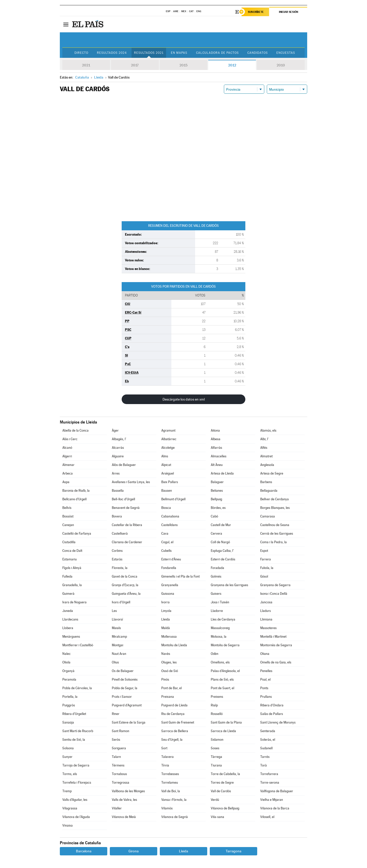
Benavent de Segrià (126, 508)
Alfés (264, 448)
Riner (116, 714)
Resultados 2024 (112, 53)
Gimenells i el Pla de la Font (180, 576)
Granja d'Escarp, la (125, 585)
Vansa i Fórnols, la (174, 800)
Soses (215, 748)
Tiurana (216, 765)
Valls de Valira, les (124, 800)
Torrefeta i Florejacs (77, 783)
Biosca (166, 508)
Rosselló (217, 714)
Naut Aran (119, 654)
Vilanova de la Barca (275, 808)
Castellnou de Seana (275, 525)
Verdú (215, 800)
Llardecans (70, 619)
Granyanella (170, 585)
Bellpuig (216, 499)
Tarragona (233, 851)
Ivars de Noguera (74, 602)
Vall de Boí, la (171, 791)
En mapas (179, 53)
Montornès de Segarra (276, 645)
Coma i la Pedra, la (273, 542)
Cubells (166, 551)
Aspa (66, 482)
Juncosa (266, 602)
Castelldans (169, 525)
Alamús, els (268, 430)
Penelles (266, 671)
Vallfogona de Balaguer (277, 791)
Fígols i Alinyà (72, 568)
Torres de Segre (222, 783)
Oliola (66, 662)
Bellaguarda (269, 491)
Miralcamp (119, 637)
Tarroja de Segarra (76, 765)
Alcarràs (118, 448)
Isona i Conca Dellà (274, 594)
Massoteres (268, 628)
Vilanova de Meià (124, 817)
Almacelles (219, 456)
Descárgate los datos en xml (184, 399)
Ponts (264, 688)
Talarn (116, 757)
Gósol (264, 576)
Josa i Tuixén (220, 602)
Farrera (266, 559)
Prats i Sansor (122, 697)
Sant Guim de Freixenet (178, 722)
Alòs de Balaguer (124, 465)
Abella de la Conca (75, 430)
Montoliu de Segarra (225, 645)
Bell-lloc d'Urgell (123, 499)
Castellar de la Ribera (127, 525)
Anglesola (267, 465)
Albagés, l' (119, 439)
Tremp (67, 791)
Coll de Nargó (220, 542)
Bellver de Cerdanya (274, 499)
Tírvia (165, 765)
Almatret (266, 456)
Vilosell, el (267, 817)
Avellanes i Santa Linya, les (131, 482)
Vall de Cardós (221, 791)
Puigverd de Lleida (174, 705)
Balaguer (217, 482)
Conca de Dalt (72, 551)
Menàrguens (71, 637)
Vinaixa (68, 825)
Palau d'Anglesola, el (225, 671)
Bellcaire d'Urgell (74, 499)
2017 (135, 65)
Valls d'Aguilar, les (75, 800)
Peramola (69, 679)
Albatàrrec (169, 439)
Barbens (266, 482)
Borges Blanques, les (275, 508)
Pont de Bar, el (172, 688)
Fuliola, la (267, 568)
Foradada (217, 568)
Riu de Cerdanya (173, 714)
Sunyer (67, 757)
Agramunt (168, 430)
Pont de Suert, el (222, 688)
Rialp (214, 705)
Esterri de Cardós (223, 559)
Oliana (265, 654)
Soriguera (119, 748)
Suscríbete (256, 12)
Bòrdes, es (218, 508)
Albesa (216, 439)
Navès (166, 654)
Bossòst (68, 516)
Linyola (166, 611)
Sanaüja (68, 722)
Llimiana (266, 619)
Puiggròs (69, 705)
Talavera (167, 757)
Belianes (217, 491)
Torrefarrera (269, 774)
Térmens (118, 765)
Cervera (216, 534)
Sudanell (266, 748)
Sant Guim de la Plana (226, 722)
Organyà (68, 671)
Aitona (215, 430)
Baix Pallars (170, 482)
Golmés (216, 576)
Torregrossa (121, 783)
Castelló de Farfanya (77, 534)
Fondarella (169, 568)
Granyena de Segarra (275, 585)
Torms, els (70, 774)
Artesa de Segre (272, 473)
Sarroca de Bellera (175, 731)
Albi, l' (264, 439)
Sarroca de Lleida (223, 731)
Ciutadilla (69, 542)
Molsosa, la (219, 637)
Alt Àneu (217, 465)
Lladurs (266, 611)
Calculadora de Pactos (217, 53)
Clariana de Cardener (127, 542)
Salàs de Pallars (272, 714)
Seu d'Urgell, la (172, 740)
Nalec (67, 654)
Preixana (168, 697)
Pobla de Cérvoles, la (77, 688)
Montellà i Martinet (273, 637)
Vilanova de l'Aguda (76, 817)
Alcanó (67, 448)
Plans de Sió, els (222, 679)
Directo (81, 53)
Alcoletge (168, 448)
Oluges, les (169, 662)
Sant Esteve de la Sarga (129, 722)
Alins (165, 456)
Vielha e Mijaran (272, 800)
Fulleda (67, 576)
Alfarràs (216, 448)
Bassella (118, 491)
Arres (116, 473)
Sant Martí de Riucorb (78, 731)
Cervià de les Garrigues (277, 534)
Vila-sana (217, 817)
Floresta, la (120, 568)
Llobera (68, 628)
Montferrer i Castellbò (78, 645)
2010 (281, 65)
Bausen (167, 491)
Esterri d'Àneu (171, 559)
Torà (264, 765)
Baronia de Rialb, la (76, 491)
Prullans (266, 697)
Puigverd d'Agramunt (127, 705)
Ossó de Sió (170, 671)
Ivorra (165, 602)
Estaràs (117, 559)
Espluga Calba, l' (222, 551)
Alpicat (166, 465)
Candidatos (258, 53)
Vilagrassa (70, 808)
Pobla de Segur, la (125, 688)
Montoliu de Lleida (174, 645)
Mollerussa (169, 637)
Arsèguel (168, 473)
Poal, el (265, 679)
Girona (134, 851)
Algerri (67, 456)
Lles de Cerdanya (223, 619)
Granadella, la (72, 585)
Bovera (117, 516)
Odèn (215, 654)
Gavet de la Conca (125, 576)
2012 (232, 65)
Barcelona (84, 851)
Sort (164, 748)
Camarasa (268, 516)
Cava (165, 534)
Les (114, 611)
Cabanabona (170, 516)
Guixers (216, 594)
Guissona (168, 594)
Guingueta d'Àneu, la (126, 594)
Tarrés (265, 757)
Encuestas (286, 53)
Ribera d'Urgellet (74, 714)
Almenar (68, 465)
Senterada (268, 731)
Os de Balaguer (123, 671)
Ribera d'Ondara (272, 705)
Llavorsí (117, 619)
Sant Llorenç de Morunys (278, 722)
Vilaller (117, 808)
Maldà (166, 628)
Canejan (68, 525)
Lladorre (217, 611)
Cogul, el (167, 542)
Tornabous (119, 774)
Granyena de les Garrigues (229, 585)
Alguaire (118, 456)
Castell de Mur (221, 525)
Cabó (214, 516)
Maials (116, 628)
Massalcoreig (220, 628)
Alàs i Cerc (70, 439)
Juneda (68, 611)
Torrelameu (170, 783)
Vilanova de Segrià (175, 817)
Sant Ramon (121, 731)
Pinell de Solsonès (125, 679)
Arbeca (68, 473)
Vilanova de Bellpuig (225, 808)
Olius (115, 662)
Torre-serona (270, 783)
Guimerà (68, 594)
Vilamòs (167, 808)
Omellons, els (220, 662)
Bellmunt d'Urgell (173, 499)
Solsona (68, 748)
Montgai (117, 645)
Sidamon (217, 740)
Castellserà (120, 534)
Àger (115, 430)
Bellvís (67, 508)
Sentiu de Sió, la (74, 740)
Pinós (165, 679)
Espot (264, 551)
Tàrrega (216, 757)
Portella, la (70, 697)
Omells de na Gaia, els (276, 662)
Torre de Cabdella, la (225, 774)
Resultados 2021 (149, 53)
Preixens (217, 697)
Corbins (117, 551)
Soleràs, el (268, 740)
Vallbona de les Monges (128, 791)
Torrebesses (170, 774)
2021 (86, 65)
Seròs (116, 740)
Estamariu (70, 559)
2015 (183, 65)
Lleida (166, 619)
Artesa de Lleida (222, 473)
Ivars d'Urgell (121, 602)
